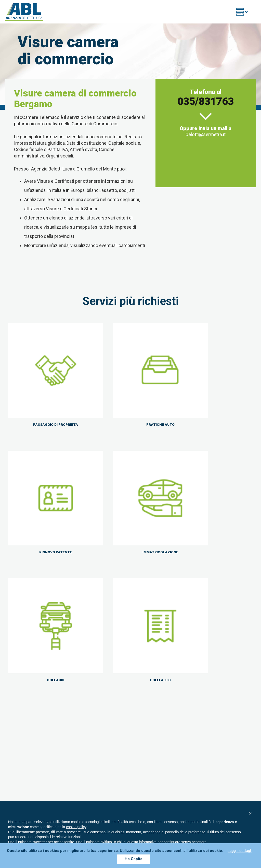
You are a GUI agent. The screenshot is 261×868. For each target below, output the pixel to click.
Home (140, 725)
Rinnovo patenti (149, 737)
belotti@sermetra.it (206, 134)
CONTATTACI (214, 676)
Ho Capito (134, 859)
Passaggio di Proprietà (156, 749)
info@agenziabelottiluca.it (47, 749)
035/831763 (206, 101)
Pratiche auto (147, 731)
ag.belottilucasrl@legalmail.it (46, 755)
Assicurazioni (147, 743)
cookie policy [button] (76, 827)
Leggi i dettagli (240, 851)
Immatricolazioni (151, 755)
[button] (250, 813)
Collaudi (142, 762)
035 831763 (150, 673)
